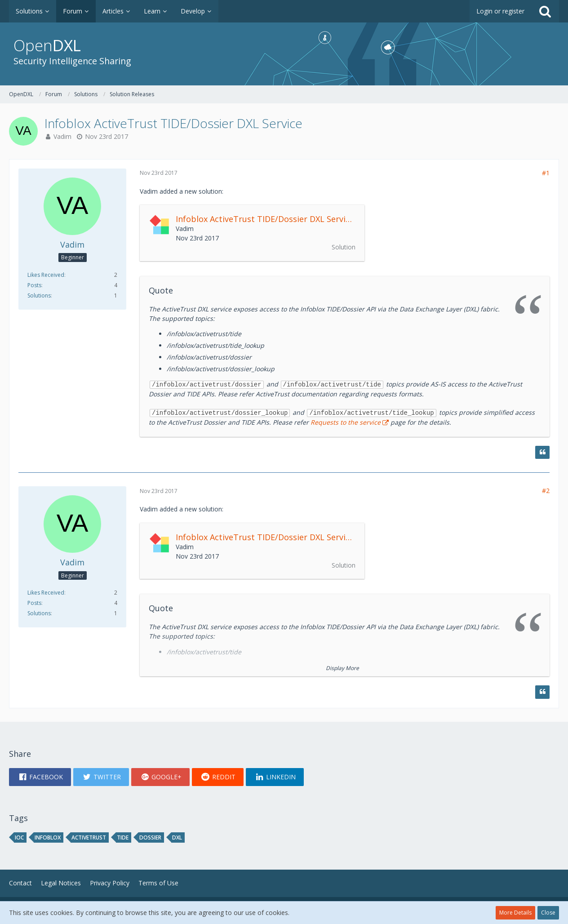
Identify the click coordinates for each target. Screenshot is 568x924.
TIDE (123, 837)
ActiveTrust (89, 837)
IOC (19, 837)
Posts (34, 285)
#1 (546, 173)
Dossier (150, 837)
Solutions (39, 295)
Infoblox (48, 837)
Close (548, 913)
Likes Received (46, 275)
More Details (515, 913)
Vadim (62, 136)
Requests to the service (346, 422)
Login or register (500, 11)
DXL (177, 837)
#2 (546, 491)
